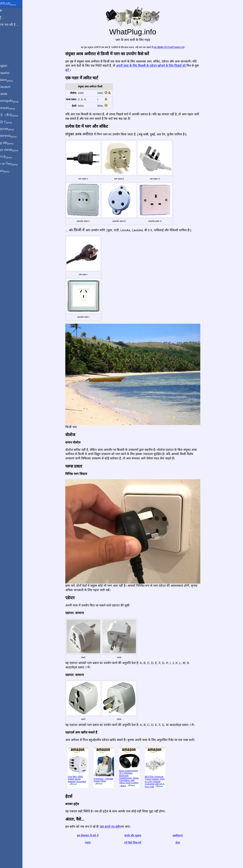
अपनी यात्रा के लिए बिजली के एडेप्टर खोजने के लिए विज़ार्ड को (155, 66)
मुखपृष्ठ (6, 11)
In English (9, 66)
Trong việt (12, 143)
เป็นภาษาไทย (14, 164)
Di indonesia (13, 136)
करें (71, 70)
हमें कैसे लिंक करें (137, 843)
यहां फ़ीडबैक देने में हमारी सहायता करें (173, 47)
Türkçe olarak (14, 150)
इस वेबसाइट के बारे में (92, 836)
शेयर (182, 843)
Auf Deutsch (10, 87)
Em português (14, 101)
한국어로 (11, 157)
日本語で (11, 122)
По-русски (12, 129)
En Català (9, 94)
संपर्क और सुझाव (137, 836)
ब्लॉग (5, 37)
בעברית (10, 171)
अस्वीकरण (182, 836)
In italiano (11, 80)
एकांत (92, 843)
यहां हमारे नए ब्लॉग (114, 827)
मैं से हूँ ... (7, 18)
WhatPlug (13, 4)
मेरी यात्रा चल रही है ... (14, 25)
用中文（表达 (14, 115)
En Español (10, 73)
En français (12, 108)
